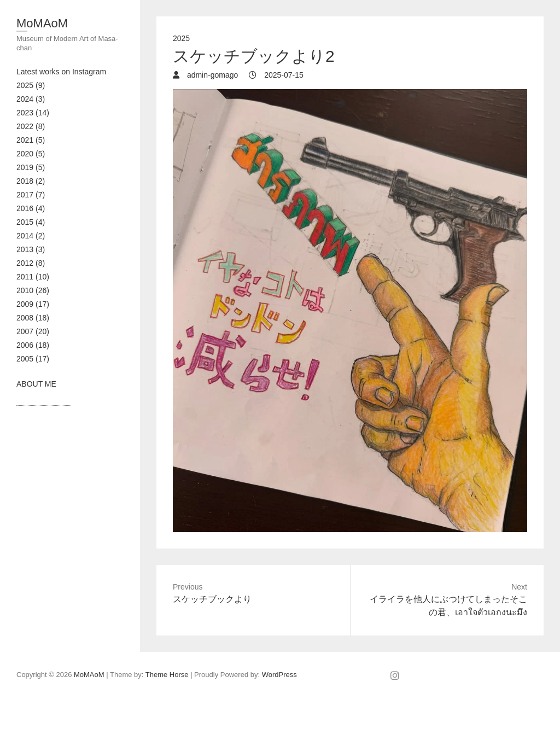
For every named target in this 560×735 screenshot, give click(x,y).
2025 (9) (31, 85)
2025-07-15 (283, 75)
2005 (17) (33, 359)
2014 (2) (31, 236)
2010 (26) (33, 290)
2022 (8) (31, 126)
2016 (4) (31, 208)
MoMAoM (42, 23)
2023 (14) (33, 113)
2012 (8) (31, 263)
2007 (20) (33, 331)
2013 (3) (31, 249)
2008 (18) (33, 318)
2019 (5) (31, 167)
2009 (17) (33, 304)
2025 (181, 38)
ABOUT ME (36, 384)
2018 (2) (31, 181)
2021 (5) (31, 140)
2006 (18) (33, 345)
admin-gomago (211, 75)
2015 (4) (31, 222)
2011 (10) (33, 277)
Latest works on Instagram (61, 72)
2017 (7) (31, 195)
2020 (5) (31, 154)
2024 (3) (31, 99)
